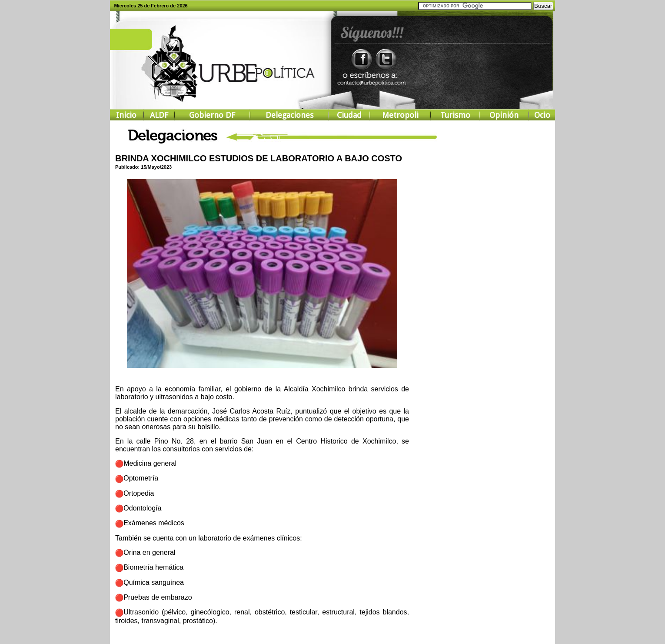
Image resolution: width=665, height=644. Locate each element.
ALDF (159, 115)
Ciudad (349, 115)
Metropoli (400, 115)
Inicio (126, 115)
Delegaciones (289, 115)
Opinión (504, 115)
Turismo (455, 115)
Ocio (542, 115)
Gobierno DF (212, 115)
